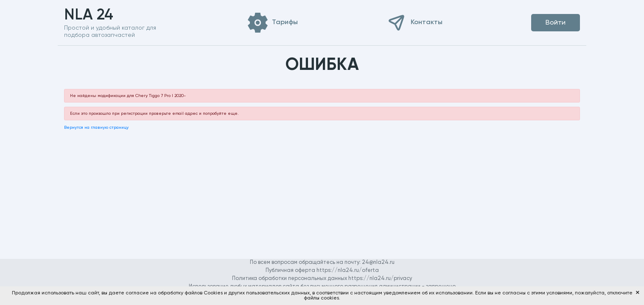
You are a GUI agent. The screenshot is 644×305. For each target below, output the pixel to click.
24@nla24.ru (378, 262)
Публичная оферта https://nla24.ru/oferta (322, 270)
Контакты (427, 22)
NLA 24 (102, 15)
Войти (556, 23)
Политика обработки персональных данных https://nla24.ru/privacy (322, 279)
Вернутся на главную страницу (96, 128)
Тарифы (285, 22)
